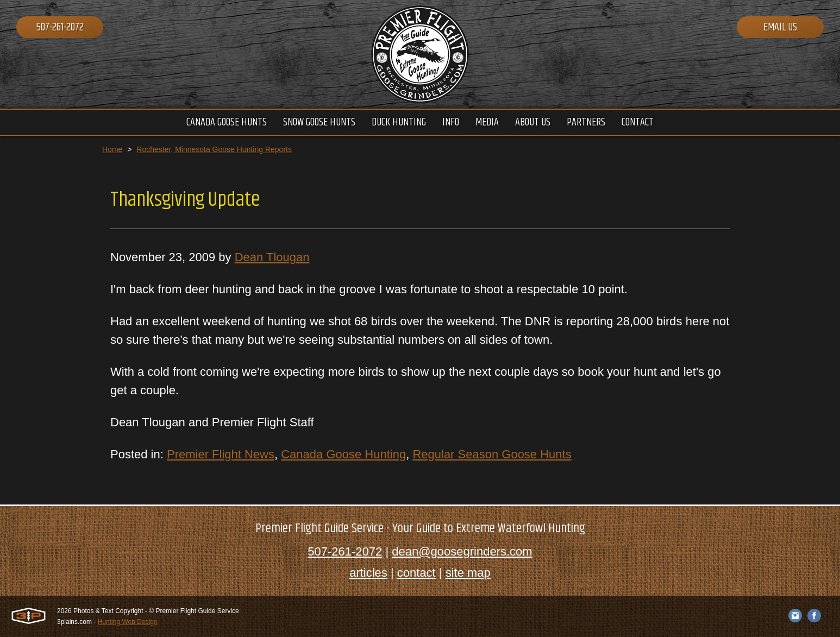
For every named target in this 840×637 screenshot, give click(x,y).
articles (368, 573)
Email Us (780, 27)
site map (468, 573)
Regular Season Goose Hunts (492, 454)
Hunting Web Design (128, 622)
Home (112, 149)
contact (416, 573)
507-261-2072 (60, 27)
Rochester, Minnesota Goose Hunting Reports (214, 149)
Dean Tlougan (272, 257)
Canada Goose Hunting (343, 454)
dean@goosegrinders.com (462, 551)
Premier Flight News (221, 454)
